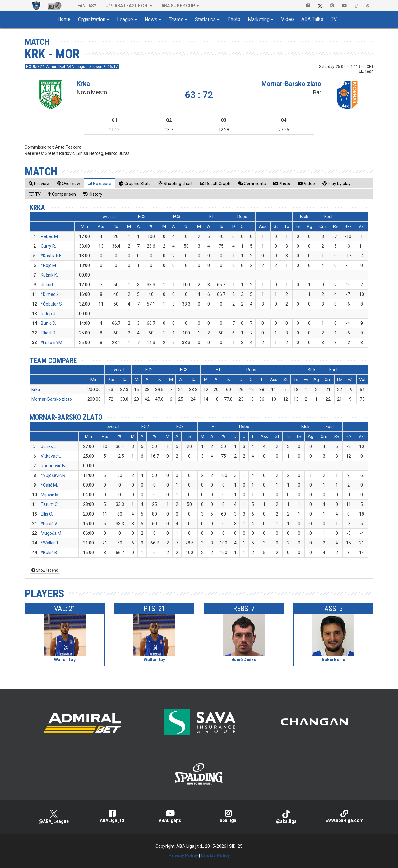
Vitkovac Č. (51, 456)
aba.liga (228, 816)
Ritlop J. (49, 314)
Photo (234, 19)
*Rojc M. (49, 265)
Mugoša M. (51, 533)
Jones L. (49, 446)
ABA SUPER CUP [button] (178, 6)
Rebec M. (50, 236)
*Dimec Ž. (50, 294)
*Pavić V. (49, 524)
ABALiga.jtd (112, 816)
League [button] (125, 19)
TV (334, 19)
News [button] (151, 19)
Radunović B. (53, 466)
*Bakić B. (49, 553)
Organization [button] (92, 19)
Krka (83, 84)
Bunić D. (48, 323)
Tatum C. (50, 504)
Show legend (45, 570)
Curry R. (48, 246)
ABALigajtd (170, 816)
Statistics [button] (205, 19)
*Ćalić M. (49, 485)
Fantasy (87, 6)
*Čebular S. (52, 304)
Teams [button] (176, 19)
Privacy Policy (183, 856)
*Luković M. (52, 343)
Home (64, 19)
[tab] (39, 183)
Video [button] (287, 19)
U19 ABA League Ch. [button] (127, 6)
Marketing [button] (259, 19)
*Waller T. (50, 543)
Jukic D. (48, 285)
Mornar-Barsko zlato (291, 84)
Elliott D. (48, 333)
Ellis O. (47, 514)
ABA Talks (312, 19)
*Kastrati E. (52, 256)
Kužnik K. (49, 275)
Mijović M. (50, 495)
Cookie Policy (215, 856)
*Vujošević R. (53, 475)
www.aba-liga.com (344, 816)
